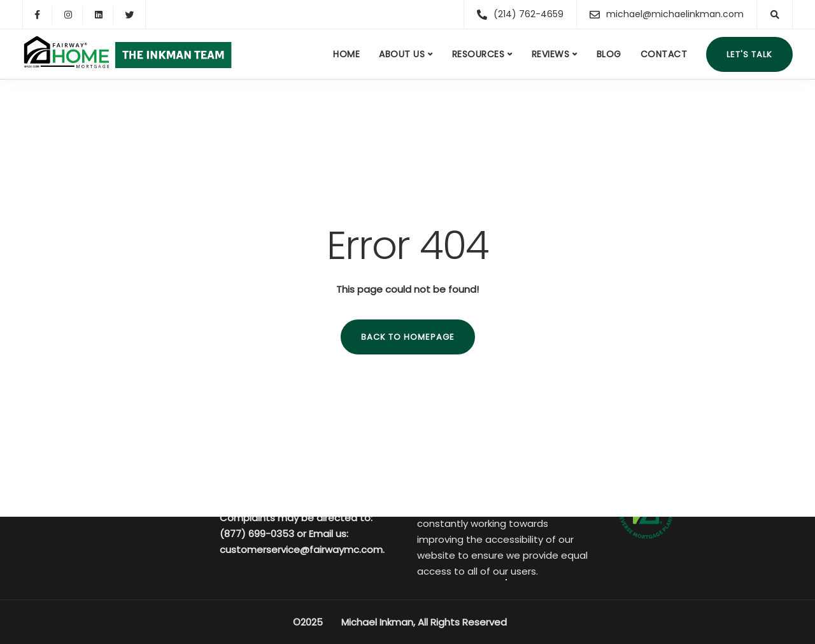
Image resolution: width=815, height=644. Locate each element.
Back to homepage (408, 337)
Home (346, 54)
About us (402, 54)
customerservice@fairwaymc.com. (302, 549)
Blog (609, 54)
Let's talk (749, 54)
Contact (664, 54)
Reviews (551, 54)
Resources (478, 54)
